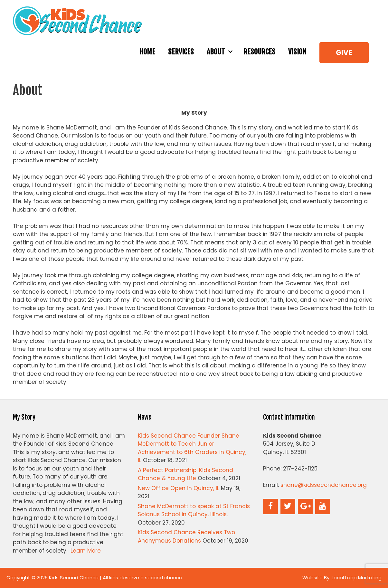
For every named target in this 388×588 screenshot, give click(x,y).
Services (181, 52)
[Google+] (305, 507)
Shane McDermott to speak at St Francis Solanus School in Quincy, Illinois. (194, 510)
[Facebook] (270, 507)
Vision (297, 52)
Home (147, 52)
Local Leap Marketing (357, 578)
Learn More (86, 551)
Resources (259, 52)
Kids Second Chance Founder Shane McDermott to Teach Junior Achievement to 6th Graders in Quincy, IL (192, 448)
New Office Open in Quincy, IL (179, 488)
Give (344, 53)
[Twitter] (288, 507)
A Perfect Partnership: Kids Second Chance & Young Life (185, 474)
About (222, 52)
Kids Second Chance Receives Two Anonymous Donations (186, 536)
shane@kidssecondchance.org (324, 485)
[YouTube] (323, 507)
